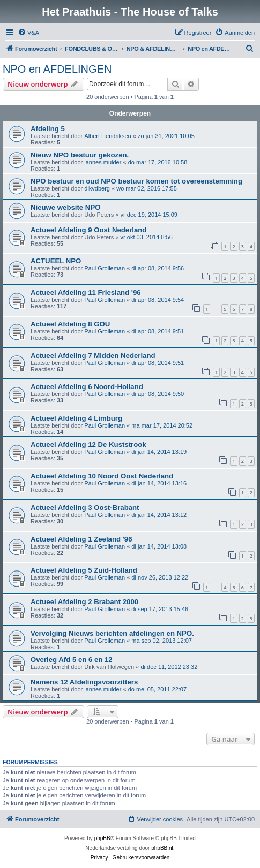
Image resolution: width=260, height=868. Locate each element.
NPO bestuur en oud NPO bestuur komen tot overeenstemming (136, 181)
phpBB (102, 838)
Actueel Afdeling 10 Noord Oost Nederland (102, 476)
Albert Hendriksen (107, 136)
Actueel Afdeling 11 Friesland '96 (86, 292)
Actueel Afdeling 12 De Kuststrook (88, 444)
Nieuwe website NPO (65, 207)
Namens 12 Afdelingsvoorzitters (84, 682)
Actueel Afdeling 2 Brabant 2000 (84, 602)
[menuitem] (28, 33)
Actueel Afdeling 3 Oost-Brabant (85, 508)
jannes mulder (103, 162)
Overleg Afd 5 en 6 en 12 (72, 660)
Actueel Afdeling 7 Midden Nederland (93, 356)
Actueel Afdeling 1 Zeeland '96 (81, 539)
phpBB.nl (162, 848)
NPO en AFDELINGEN (57, 69)
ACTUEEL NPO (56, 261)
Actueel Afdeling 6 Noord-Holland (87, 387)
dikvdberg (97, 188)
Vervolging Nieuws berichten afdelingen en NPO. (112, 633)
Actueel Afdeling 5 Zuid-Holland (84, 570)
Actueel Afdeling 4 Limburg (76, 418)
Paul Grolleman (105, 268)
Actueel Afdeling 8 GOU (70, 324)
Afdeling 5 (48, 129)
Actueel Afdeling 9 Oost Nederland (88, 230)
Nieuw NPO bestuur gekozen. (80, 155)
